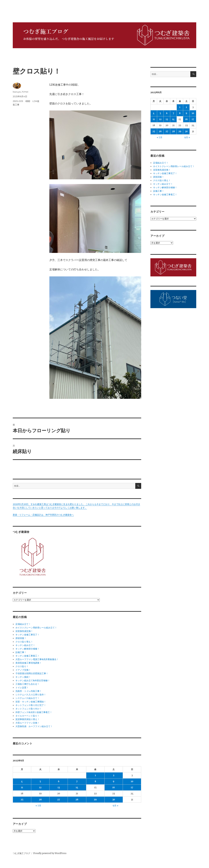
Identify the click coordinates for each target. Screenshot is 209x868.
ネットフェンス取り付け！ (29, 709)
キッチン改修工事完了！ (27, 635)
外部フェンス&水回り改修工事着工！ (34, 712)
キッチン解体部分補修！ (27, 649)
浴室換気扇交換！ (24, 631)
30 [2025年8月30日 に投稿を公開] (114, 800)
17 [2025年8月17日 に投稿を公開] (132, 787)
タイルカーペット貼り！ (27, 716)
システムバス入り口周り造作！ (31, 695)
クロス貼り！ (22, 666)
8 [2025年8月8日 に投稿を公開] (95, 781)
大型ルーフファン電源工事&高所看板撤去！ (37, 659)
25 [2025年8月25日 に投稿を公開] (22, 800)
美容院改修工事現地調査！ (29, 663)
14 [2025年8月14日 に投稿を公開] (77, 787)
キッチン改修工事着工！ (27, 656)
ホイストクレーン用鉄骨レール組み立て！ (36, 628)
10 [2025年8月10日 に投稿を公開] (132, 781)
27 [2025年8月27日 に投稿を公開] (59, 800)
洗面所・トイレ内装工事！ (29, 691)
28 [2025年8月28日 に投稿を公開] (77, 800)
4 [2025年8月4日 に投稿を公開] (22, 781)
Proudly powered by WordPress (50, 853)
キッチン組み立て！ (25, 645)
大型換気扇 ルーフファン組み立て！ (34, 726)
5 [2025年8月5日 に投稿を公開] (40, 781)
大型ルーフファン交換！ (27, 723)
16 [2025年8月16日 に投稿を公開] (114, 787)
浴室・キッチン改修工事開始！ (31, 702)
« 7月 (38, 806)
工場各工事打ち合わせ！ (27, 684)
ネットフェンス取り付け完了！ (31, 705)
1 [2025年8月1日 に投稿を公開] (95, 775)
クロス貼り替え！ (24, 642)
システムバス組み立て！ (27, 698)
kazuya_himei (21, 92)
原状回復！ (21, 638)
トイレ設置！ (22, 688)
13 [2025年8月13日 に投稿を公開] (59, 787)
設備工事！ (21, 652)
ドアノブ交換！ (23, 670)
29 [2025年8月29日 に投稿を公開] (95, 800)
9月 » (115, 806)
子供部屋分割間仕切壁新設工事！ (32, 673)
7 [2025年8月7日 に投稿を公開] (77, 781)
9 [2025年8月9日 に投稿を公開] (114, 781)
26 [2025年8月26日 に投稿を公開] (40, 800)
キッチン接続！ (23, 677)
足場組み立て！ (23, 624)
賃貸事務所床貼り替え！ (27, 719)
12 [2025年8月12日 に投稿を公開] (40, 787)
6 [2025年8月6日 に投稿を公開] (59, 781)
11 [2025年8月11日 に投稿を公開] (22, 787)
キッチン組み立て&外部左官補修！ (33, 681)
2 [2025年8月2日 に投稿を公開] (114, 775)
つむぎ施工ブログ (21, 853)
